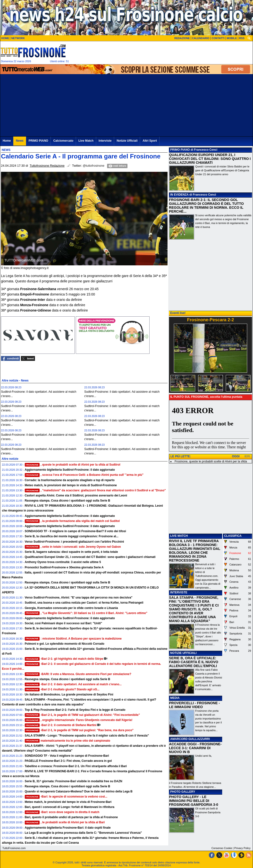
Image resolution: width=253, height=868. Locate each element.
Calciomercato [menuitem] (63, 141)
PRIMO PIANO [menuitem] (38, 141)
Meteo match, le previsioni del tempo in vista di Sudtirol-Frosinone (71, 485)
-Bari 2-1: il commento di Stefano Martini (61, 725)
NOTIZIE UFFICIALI (183, 653)
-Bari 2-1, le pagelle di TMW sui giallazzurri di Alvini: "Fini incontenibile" (82, 715)
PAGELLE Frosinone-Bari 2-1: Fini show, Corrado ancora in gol (68, 761)
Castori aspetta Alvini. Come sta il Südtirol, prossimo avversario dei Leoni (76, 495)
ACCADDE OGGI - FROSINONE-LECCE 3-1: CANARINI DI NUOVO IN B (195, 748)
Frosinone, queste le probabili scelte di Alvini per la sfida (211, 461)
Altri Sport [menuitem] (150, 141)
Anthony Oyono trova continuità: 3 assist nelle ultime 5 (63, 562)
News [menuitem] (20, 141)
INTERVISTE (179, 592)
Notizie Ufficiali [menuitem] (127, 141)
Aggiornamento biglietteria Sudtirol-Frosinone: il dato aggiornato (70, 470)
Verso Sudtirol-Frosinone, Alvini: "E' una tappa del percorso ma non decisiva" (79, 598)
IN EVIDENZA (179, 195)
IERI (247, 456)
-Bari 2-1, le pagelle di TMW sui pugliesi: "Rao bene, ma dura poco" (79, 730)
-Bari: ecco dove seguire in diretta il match (62, 812)
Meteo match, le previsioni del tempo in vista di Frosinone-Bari (68, 802)
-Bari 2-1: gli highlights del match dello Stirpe (64, 659)
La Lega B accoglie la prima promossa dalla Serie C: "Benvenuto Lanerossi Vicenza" (83, 833)
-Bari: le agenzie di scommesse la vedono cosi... (66, 797)
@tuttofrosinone (94, 166)
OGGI (236, 456)
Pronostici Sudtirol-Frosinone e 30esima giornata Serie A (64, 567)
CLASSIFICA (233, 536)
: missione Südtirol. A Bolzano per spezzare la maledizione (73, 639)
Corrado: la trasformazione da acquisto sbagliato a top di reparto (70, 480)
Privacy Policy (242, 848)
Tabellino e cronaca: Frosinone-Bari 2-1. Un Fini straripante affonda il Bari (76, 766)
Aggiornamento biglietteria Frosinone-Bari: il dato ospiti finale (68, 828)
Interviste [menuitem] (105, 141)
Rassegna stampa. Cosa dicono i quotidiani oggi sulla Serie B (67, 501)
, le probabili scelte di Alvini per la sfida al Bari (65, 822)
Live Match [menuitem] (86, 141)
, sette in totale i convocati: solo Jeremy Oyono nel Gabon (73, 547)
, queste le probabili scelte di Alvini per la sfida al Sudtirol (73, 465)
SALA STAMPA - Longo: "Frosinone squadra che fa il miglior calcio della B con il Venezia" (87, 736)
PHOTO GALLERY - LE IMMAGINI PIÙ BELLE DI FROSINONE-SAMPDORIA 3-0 (194, 801)
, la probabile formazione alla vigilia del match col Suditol (72, 521)
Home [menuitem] (7, 141)
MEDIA (175, 698)
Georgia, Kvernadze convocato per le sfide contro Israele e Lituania (71, 608)
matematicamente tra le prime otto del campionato (67, 741)
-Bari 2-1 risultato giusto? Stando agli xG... (62, 689)
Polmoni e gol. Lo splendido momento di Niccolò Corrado (65, 644)
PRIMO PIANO (180, 150)
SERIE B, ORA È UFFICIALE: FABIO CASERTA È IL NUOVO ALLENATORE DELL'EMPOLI (194, 662)
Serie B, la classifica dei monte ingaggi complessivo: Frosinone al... (72, 536)
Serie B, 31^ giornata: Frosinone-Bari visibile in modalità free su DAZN (74, 781)
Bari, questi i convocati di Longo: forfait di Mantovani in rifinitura (70, 807)
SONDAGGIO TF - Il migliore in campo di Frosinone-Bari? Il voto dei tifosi (75, 531)
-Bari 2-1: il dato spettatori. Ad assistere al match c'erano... (73, 684)
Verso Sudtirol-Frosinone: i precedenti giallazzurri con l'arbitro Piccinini (74, 542)
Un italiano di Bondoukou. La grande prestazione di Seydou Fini (69, 694)
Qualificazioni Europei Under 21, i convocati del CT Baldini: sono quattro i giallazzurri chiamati (90, 557)
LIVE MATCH (179, 536)
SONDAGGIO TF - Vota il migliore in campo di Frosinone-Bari (67, 756)
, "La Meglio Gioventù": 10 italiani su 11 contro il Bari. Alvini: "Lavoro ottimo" (86, 613)
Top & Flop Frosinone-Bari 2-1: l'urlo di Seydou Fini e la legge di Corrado (75, 710)
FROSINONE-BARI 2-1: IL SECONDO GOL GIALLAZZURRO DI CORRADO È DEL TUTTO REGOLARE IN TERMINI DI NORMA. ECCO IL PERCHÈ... (206, 206)
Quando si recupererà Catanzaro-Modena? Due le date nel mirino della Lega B (79, 791)
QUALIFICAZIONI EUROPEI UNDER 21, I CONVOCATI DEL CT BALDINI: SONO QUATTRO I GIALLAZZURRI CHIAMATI (210, 159)
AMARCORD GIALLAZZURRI (190, 739)
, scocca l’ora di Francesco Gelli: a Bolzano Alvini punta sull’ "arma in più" (84, 475)
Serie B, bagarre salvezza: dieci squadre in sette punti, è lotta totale (71, 552)
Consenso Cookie (222, 848)
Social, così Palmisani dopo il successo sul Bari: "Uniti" (63, 623)
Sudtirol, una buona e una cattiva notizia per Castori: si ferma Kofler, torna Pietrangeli (84, 603)
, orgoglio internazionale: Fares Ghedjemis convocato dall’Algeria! (79, 720)
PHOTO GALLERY (183, 792)
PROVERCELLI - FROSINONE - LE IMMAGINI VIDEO (194, 705)
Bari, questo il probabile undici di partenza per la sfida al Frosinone (71, 817)
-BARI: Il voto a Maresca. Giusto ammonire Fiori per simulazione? (78, 674)
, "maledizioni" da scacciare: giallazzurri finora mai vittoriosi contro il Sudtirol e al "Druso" (95, 490)
